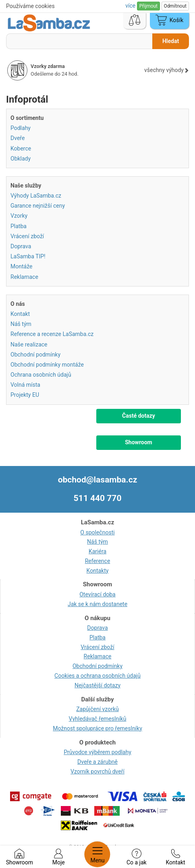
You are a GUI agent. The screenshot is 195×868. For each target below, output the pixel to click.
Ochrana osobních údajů (41, 375)
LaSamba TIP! (28, 256)
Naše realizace (29, 344)
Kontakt (175, 857)
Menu (97, 854)
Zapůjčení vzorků (97, 709)
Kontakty (98, 571)
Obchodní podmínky (35, 355)
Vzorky (19, 216)
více (131, 6)
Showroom (20, 857)
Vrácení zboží (27, 236)
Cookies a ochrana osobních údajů (97, 676)
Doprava (21, 246)
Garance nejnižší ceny (38, 206)
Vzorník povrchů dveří (97, 771)
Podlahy (21, 128)
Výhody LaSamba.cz (36, 196)
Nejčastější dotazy (97, 685)
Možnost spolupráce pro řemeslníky (97, 728)
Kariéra (97, 551)
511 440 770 (98, 498)
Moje (59, 857)
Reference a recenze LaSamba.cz (52, 334)
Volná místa (25, 385)
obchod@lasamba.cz (98, 480)
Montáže (21, 266)
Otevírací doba (97, 594)
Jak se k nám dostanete (97, 604)
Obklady (21, 159)
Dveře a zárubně (97, 762)
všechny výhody (167, 70)
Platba (19, 226)
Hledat (171, 41)
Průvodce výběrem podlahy (97, 752)
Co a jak (137, 857)
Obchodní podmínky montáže (47, 365)
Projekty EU (25, 395)
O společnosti (97, 532)
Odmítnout (175, 6)
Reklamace (24, 277)
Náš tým (21, 324)
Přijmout (148, 6)
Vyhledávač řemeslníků (98, 719)
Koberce (21, 148)
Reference (98, 561)
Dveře (18, 138)
